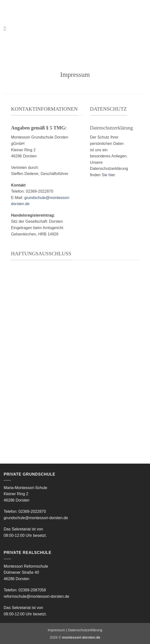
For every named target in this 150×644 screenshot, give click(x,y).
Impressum (56, 630)
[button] (7, 29)
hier (112, 175)
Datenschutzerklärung (85, 630)
